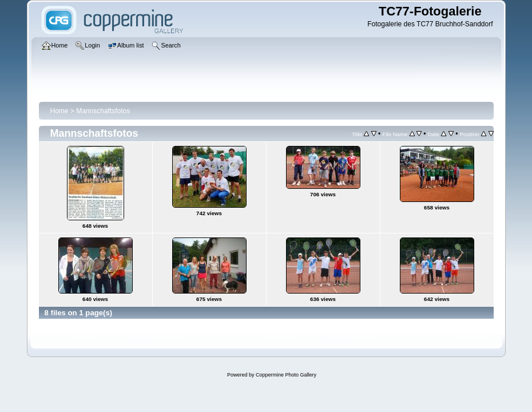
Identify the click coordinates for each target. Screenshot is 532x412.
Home (59, 111)
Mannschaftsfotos (103, 111)
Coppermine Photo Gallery (286, 375)
